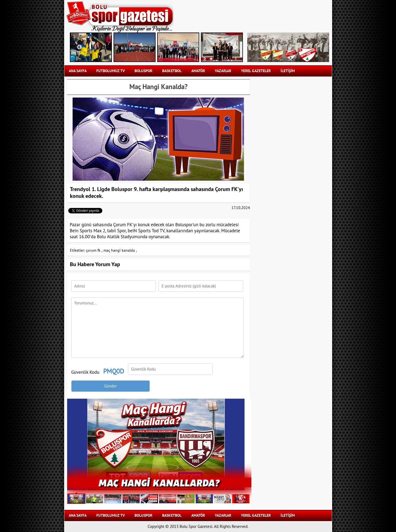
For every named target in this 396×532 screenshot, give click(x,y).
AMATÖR (198, 71)
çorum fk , (94, 250)
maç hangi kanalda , (120, 250)
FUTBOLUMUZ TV (111, 71)
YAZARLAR (223, 71)
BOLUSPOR (143, 71)
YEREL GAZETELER (256, 71)
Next (235, 47)
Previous (79, 47)
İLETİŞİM (288, 71)
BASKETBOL (172, 71)
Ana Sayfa (78, 71)
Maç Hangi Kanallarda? (159, 482)
